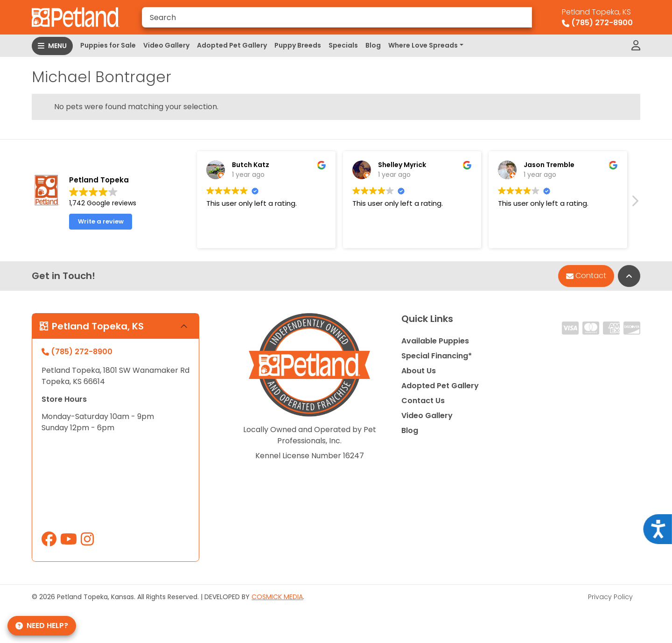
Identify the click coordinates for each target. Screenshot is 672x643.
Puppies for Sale (108, 45)
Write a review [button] (101, 227)
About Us (419, 371)
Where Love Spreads (423, 45)
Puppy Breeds (298, 45)
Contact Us (423, 401)
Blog (373, 45)
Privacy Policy (610, 597)
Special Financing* (437, 356)
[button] (635, 209)
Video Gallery (166, 45)
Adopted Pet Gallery (232, 45)
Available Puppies (435, 341)
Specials (343, 45)
